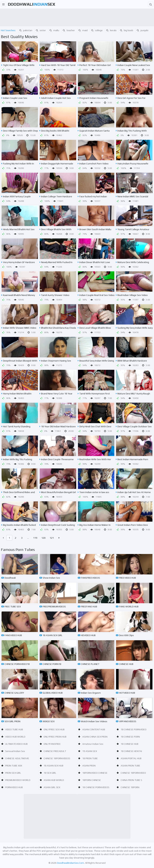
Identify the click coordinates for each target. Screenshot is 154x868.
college (96, 30)
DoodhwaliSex (31, 4)
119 (35, 538)
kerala (111, 30)
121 (52, 538)
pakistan (25, 30)
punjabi (142, 30)
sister (40, 30)
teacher (68, 30)
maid (83, 30)
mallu (54, 30)
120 (43, 538)
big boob (126, 30)
